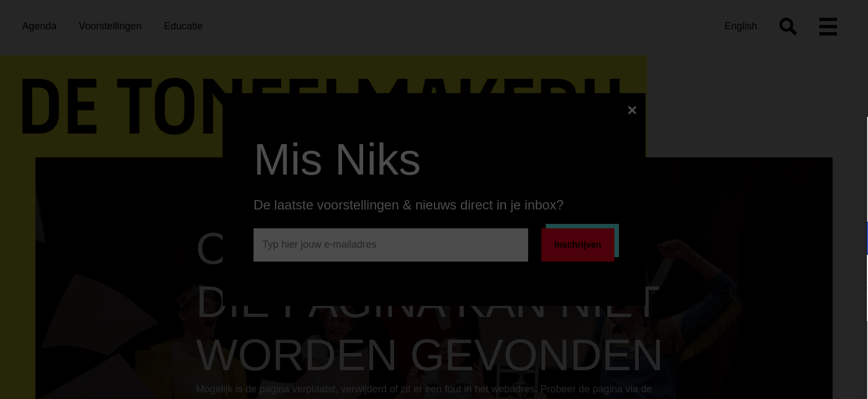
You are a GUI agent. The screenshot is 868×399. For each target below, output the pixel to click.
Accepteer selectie (774, 378)
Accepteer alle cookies (774, 346)
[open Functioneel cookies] (850, 239)
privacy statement (730, 202)
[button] (763, 238)
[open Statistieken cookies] (850, 306)
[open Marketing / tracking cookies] (850, 273)
